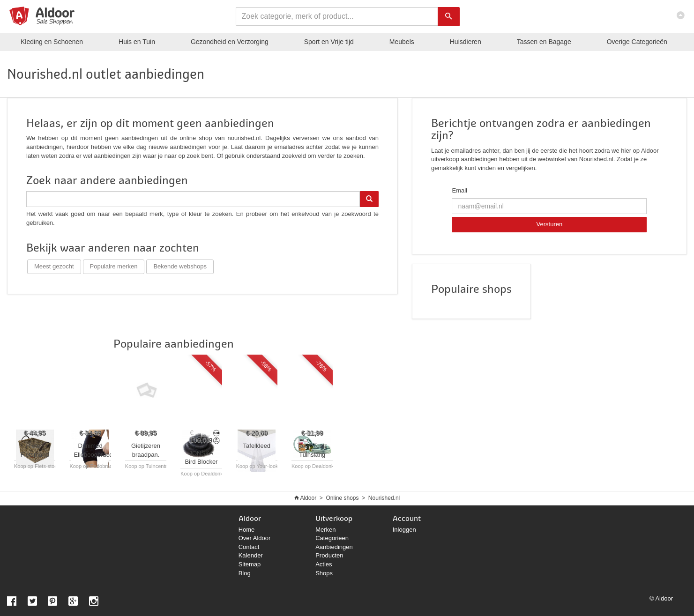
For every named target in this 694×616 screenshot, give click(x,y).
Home (247, 530)
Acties (324, 564)
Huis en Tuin (137, 42)
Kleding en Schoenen (52, 42)
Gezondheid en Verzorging (230, 42)
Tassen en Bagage (544, 42)
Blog (245, 573)
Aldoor (308, 498)
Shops (324, 573)
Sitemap (250, 564)
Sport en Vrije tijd (329, 42)
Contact (249, 547)
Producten (329, 555)
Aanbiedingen (334, 547)
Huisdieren (466, 42)
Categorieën (637, 42)
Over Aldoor (255, 538)
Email (459, 190)
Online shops (342, 498)
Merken (325, 530)
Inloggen (404, 530)
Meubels (402, 42)
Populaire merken (114, 266)
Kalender (251, 555)
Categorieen (332, 538)
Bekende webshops (180, 266)
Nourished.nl (384, 498)
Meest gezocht (54, 266)
